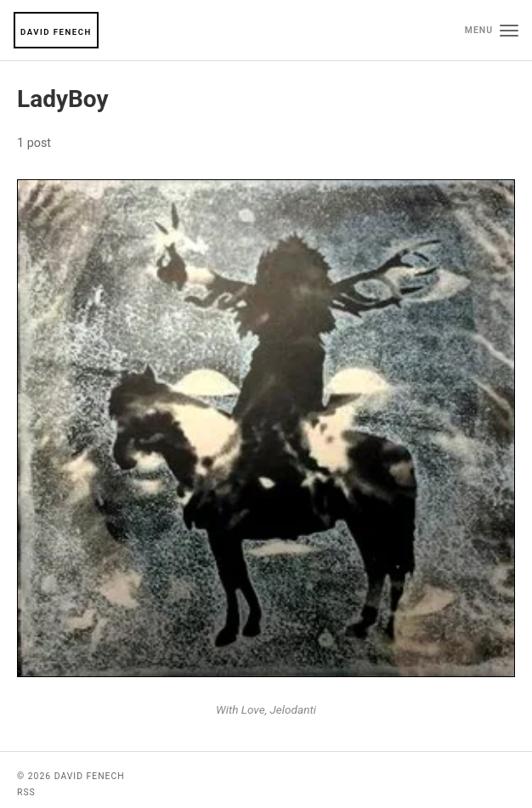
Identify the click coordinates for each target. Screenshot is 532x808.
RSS (26, 792)
